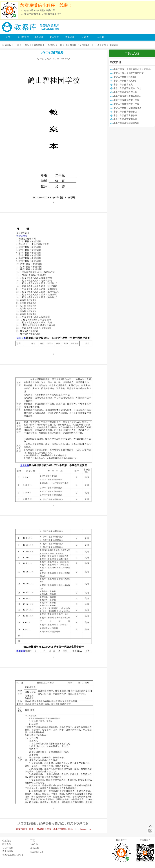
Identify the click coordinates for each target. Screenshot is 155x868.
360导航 (34, 844)
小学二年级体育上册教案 (125, 116)
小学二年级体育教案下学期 (126, 104)
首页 (8, 37)
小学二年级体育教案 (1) (125, 77)
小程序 (85, 37)
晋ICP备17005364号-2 (12, 855)
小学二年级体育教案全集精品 (127, 96)
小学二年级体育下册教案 (125, 119)
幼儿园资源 (23, 37)
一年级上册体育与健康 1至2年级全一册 (42, 45)
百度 (33, 841)
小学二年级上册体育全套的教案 (128, 73)
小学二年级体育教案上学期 (126, 100)
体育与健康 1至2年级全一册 (80, 45)
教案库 (8, 45)
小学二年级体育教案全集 (125, 92)
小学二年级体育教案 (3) (125, 81)
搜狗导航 (35, 848)
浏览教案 (114, 45)
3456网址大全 (37, 852)
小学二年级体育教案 (123, 85)
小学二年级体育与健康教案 (126, 123)
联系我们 (7, 841)
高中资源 (70, 37)
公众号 (101, 37)
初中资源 (54, 37)
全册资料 (102, 45)
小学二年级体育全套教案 (125, 112)
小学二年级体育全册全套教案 (127, 108)
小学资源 (39, 37)
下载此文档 (132, 53)
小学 (17, 45)
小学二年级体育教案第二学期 (127, 88)
